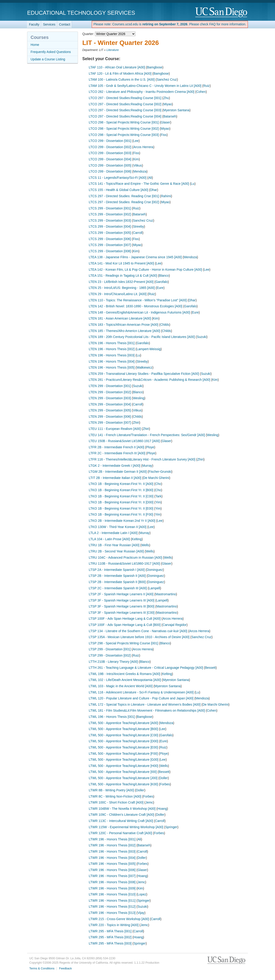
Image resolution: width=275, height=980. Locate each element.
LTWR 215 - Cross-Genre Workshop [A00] (119, 919)
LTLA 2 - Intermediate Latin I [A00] (113, 533)
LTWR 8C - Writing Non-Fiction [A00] (115, 796)
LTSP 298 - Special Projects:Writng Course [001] (123, 643)
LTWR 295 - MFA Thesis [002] (110, 937)
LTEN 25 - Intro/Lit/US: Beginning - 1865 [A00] (122, 288)
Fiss (164, 135)
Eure (160, 288)
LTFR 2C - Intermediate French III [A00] (117, 453)
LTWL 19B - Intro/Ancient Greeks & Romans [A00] (124, 674)
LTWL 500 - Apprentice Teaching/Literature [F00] (123, 754)
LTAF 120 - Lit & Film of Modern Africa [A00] (120, 73)
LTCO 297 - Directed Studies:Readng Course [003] (125, 110)
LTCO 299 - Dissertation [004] (110, 159)
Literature (113, 50)
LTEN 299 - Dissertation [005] (110, 410)
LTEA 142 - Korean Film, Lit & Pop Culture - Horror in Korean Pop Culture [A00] (145, 270)
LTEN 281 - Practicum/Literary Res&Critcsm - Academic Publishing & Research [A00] (149, 380)
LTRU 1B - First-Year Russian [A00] (114, 545)
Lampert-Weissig (149, 349)
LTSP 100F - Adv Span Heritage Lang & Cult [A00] (125, 619)
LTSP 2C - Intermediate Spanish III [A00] (118, 588)
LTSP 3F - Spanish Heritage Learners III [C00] (122, 613)
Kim (136, 159)
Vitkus (138, 165)
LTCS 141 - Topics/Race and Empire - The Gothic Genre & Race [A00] (139, 184)
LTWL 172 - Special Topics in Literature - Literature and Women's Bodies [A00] (145, 704)
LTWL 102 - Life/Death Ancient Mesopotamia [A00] (125, 680)
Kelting (137, 539)
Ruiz (206, 86)
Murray (147, 466)
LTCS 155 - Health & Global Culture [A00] (118, 190)
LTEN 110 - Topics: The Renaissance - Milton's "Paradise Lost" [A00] (138, 300)
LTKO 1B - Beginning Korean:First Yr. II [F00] (121, 514)
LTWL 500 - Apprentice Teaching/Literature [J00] (123, 778)
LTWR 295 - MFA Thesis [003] (110, 943)
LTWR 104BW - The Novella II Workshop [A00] (122, 809)
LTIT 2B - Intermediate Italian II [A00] (115, 478)
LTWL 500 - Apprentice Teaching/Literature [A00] (123, 723)
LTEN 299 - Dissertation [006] (110, 417)
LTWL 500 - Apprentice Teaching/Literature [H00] (123, 766)
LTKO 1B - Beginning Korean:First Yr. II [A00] (121, 484)
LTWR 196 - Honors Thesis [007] (112, 876)
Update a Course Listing (48, 59)
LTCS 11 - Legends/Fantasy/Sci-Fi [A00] (117, 178)
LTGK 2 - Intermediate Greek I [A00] (115, 466)
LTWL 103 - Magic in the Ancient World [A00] (121, 686)
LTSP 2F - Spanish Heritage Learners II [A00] (121, 594)
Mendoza (140, 171)
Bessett (210, 668)
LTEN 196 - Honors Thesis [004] (112, 361)
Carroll (138, 233)
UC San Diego (222, 13)
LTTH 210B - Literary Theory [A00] (113, 662)
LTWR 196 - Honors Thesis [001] (112, 839)
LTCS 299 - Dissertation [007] (110, 245)
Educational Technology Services (81, 13)
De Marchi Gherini (156, 478)
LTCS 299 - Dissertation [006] (110, 239)
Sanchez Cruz (167, 79)
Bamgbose (155, 67)
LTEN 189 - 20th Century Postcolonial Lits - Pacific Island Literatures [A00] (142, 337)
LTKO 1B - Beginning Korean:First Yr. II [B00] (121, 490)
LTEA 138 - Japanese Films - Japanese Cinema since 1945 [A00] (135, 257)
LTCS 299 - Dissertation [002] (110, 214)
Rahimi (166, 196)
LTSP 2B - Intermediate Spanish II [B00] (117, 582)
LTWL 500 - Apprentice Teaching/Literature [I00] (123, 772)
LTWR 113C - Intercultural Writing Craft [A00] (121, 821)
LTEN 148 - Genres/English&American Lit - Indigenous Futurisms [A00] (139, 312)
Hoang (162, 809)
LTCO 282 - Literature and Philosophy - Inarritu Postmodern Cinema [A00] (142, 92)
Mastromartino (166, 594)
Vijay (141, 913)
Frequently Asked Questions (51, 52)
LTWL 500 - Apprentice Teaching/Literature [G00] (123, 760)
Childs (165, 325)
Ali (150, 178)
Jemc (149, 802)
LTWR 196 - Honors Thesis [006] (112, 870)
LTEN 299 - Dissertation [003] (110, 398)
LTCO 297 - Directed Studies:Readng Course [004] (125, 116)
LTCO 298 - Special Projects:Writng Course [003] (124, 135)
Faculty (34, 24)
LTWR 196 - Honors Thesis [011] (112, 901)
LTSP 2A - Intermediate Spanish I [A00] (117, 570)
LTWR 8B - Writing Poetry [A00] (111, 790)
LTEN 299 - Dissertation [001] (110, 386)
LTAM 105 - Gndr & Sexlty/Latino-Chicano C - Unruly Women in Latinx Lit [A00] (145, 86)
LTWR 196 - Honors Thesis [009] (112, 888)
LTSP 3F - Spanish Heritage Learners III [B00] (122, 606)
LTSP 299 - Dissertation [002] (110, 655)
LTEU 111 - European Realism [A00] (115, 429)
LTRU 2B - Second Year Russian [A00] (116, 551)
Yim (158, 502)
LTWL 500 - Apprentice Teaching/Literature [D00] (123, 741)
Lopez (142, 894)
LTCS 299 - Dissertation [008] (110, 251)
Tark (158, 496)
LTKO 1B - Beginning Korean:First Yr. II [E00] (121, 508)
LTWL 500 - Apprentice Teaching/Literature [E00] (123, 747)
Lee (136, 141)
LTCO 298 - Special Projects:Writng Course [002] (124, 129)
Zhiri (136, 423)
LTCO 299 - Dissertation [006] (110, 171)
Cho (158, 484)
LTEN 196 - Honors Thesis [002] (112, 349)
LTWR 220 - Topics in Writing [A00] (114, 925)
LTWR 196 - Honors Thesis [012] (112, 907)
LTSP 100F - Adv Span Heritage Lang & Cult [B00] (125, 625)
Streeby (138, 226)
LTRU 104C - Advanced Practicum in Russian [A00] (125, 557)
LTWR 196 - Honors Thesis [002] (112, 845)
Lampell (154, 588)
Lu (193, 184)
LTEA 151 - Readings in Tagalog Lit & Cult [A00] (123, 276)
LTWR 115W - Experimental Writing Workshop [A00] (126, 827)
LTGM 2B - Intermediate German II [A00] (118, 472)
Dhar (154, 190)
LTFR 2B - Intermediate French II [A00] (116, 447)
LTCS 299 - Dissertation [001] (110, 208)
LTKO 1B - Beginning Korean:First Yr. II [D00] (121, 502)
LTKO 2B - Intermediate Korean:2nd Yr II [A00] (122, 521)
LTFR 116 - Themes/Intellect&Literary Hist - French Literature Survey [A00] (142, 459)
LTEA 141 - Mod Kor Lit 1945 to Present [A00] (121, 263)
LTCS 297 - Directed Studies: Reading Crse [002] (124, 202)
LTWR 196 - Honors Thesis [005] (112, 864)
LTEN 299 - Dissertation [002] (110, 392)
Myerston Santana (176, 110)
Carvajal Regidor (175, 625)
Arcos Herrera (143, 147)
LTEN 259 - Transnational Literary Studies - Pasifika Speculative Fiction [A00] (144, 374)
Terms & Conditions (42, 968)
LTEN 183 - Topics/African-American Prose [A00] (123, 325)
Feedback (65, 968)
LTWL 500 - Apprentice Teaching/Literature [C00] (123, 735)
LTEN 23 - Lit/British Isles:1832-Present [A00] (121, 282)
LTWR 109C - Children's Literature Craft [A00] (121, 815)
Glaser (165, 122)
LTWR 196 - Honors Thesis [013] (112, 913)
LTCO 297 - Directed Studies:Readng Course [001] (125, 98)
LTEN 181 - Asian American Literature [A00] (120, 318)
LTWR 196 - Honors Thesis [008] (112, 882)
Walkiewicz (145, 367)
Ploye (150, 447)
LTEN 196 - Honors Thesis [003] (112, 355)
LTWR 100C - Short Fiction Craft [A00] (116, 802)
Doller (164, 778)
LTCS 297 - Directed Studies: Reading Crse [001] (124, 196)
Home (35, 45)
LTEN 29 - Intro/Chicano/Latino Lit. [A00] (118, 294)
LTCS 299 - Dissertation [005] (110, 233)
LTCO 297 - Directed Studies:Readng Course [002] (125, 104)
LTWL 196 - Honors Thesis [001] (112, 717)
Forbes (165, 784)
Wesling (139, 398)
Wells (145, 545)
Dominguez (155, 570)
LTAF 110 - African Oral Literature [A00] (117, 67)
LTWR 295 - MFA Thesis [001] (110, 931)
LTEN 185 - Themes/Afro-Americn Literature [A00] (124, 331)
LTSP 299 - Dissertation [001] (110, 649)
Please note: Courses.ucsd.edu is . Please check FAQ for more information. (170, 24)
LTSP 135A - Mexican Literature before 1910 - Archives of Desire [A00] (139, 637)
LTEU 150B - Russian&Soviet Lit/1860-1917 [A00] (124, 441)
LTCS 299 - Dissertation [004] (110, 226)
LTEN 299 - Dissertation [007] (110, 423)
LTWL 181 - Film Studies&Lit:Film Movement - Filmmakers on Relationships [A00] (147, 710)
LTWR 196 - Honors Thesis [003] (112, 851)
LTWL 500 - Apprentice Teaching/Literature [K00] (123, 784)
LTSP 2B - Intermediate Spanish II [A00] (117, 576)
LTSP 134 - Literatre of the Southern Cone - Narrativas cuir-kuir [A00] (138, 631)
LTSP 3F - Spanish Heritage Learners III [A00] (122, 600)
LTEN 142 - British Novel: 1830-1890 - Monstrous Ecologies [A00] (136, 306)
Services (49, 24)
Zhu (166, 98)
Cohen (201, 92)
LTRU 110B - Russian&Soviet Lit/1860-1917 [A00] (124, 563)
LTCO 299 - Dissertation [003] (110, 153)
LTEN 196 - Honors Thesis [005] (112, 367)
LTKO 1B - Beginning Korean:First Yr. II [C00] (121, 496)
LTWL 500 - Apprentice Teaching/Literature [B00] (123, 729)
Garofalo (162, 282)
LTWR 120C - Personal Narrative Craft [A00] (120, 833)
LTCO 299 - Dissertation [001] (110, 141)
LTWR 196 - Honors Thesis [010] (112, 894)
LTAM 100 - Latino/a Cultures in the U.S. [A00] (122, 79)
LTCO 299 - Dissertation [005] (110, 165)
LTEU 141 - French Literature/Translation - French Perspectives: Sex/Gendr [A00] (147, 435)
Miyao (168, 104)
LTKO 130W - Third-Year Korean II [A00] (117, 527)
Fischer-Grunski (160, 472)
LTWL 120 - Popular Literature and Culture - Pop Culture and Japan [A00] (141, 698)
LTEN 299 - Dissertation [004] (110, 404)
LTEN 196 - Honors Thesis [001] (112, 343)
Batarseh (170, 116)
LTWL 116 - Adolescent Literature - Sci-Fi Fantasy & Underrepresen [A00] (141, 692)
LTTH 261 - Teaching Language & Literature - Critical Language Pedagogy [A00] (146, 668)
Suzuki (202, 337)
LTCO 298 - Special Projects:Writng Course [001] (124, 122)
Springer (171, 827)
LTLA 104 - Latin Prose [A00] (109, 539)
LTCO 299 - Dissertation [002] (110, 147)
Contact (65, 24)
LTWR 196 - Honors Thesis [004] (112, 858)
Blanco (164, 276)
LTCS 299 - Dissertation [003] (110, 220)
